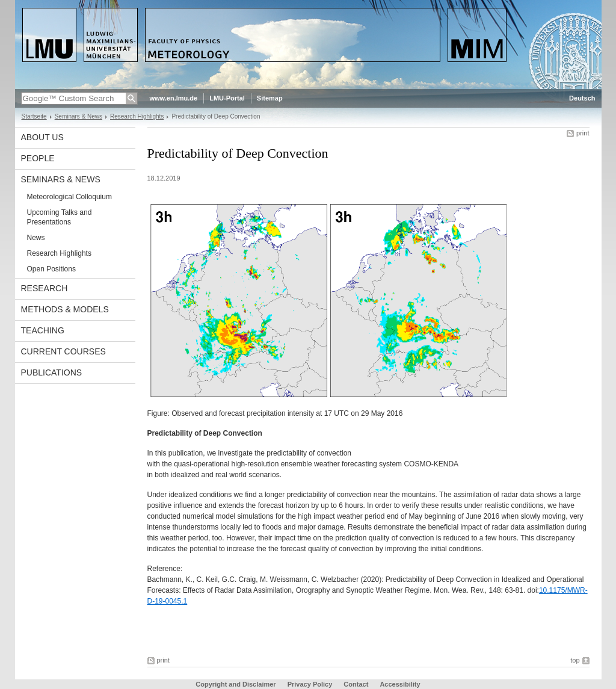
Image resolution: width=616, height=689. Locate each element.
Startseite (34, 116)
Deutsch (582, 98)
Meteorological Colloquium (69, 197)
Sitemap (270, 98)
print (583, 133)
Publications (52, 372)
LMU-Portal (227, 98)
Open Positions (51, 269)
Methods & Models (65, 309)
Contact (356, 684)
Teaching (43, 330)
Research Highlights (137, 116)
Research (45, 288)
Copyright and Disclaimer (236, 684)
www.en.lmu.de (174, 98)
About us (42, 137)
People (38, 158)
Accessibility (400, 684)
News (36, 238)
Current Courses (63, 351)
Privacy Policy (310, 684)
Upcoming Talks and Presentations (60, 217)
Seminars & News (79, 116)
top (575, 660)
